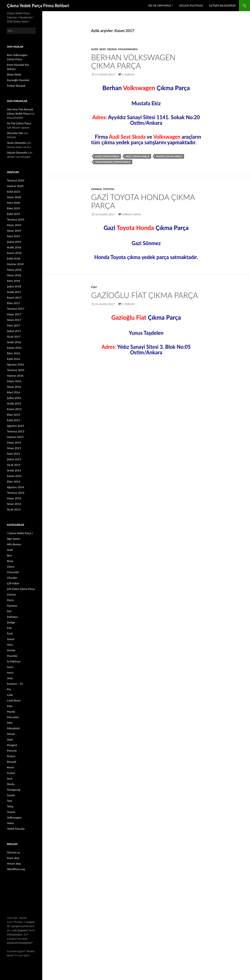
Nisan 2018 (14, 275)
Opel (10, 739)
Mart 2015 (14, 454)
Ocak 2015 (14, 465)
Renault (12, 762)
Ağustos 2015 (15, 426)
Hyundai (12, 656)
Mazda (11, 712)
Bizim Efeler (14, 74)
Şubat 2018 (14, 286)
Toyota (108, 189)
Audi (95, 49)
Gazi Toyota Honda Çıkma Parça (143, 201)
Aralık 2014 (14, 470)
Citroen (11, 594)
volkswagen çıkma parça (113, 162)
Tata (10, 801)
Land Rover (14, 700)
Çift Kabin (13, 583)
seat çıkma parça (138, 156)
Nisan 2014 (14, 504)
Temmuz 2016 (16, 370)
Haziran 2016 (15, 376)
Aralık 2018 (14, 247)
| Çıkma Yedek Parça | (20, 533)
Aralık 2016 (14, 342)
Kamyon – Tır (15, 684)
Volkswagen (128, 49)
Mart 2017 (14, 325)
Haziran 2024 (15, 186)
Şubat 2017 (14, 331)
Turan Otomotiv (17, 143)
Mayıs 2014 (14, 498)
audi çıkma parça (107, 156)
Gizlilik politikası (191, 5)
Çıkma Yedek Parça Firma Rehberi (38, 6)
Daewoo (12, 606)
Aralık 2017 (14, 292)
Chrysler (12, 578)
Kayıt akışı (13, 858)
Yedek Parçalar (16, 829)
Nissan (11, 734)
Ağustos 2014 (15, 487)
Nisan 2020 (14, 197)
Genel (11, 639)
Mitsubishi (13, 728)
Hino (10, 645)
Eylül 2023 (13, 192)
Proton (11, 756)
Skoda (112, 49)
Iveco (10, 673)
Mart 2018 (14, 281)
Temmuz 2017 (16, 309)
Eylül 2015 (13, 420)
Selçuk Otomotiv (17, 153)
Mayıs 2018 (14, 270)
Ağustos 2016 (15, 364)
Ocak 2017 (14, 337)
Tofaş (10, 806)
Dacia (10, 600)
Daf (9, 611)
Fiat (94, 287)
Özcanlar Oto (15, 133)
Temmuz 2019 (16, 219)
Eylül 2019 (13, 214)
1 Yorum (128, 74)
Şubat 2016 (14, 398)
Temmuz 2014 (16, 493)
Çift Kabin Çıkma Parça (21, 589)
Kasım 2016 (14, 348)
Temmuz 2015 (16, 431)
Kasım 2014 (14, 476)
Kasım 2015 (14, 409)
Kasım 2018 (14, 253)
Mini (10, 723)
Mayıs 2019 (14, 225)
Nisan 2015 (14, 448)
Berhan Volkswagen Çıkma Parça (133, 61)
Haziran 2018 (15, 264)
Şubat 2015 (14, 459)
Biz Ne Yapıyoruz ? (161, 5)
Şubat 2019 (14, 242)
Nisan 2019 (14, 231)
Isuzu (10, 667)
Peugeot (12, 745)
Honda (97, 189)
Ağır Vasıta (13, 539)
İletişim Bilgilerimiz (222, 5)
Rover (11, 767)
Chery (11, 567)
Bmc (10, 555)
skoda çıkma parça (169, 156)
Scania (11, 773)
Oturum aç (13, 852)
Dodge (11, 622)
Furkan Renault (16, 86)
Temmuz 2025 (16, 180)
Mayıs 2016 (14, 381)
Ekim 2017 (14, 303)
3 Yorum (128, 304)
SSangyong (14, 790)
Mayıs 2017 (14, 314)
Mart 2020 (14, 203)
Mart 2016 (14, 392)
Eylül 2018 (13, 258)
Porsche (12, 751)
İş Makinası (14, 661)
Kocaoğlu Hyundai (18, 80)
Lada (10, 695)
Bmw (10, 561)
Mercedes (13, 717)
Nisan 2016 (14, 387)
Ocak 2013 (14, 509)
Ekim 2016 (14, 353)
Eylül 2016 (13, 359)
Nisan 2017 (14, 320)
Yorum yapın (131, 214)
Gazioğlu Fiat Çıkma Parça (145, 295)
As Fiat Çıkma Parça (19, 123)
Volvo (10, 823)
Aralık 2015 (14, 403)
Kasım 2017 (14, 298)
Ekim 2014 (14, 482)
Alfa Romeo (14, 544)
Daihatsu (12, 617)
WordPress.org (16, 869)
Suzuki (11, 795)
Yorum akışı (14, 863)
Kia (9, 689)
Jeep (10, 678)
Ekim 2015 (14, 415)
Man (10, 706)
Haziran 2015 (15, 437)
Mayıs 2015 (14, 442)
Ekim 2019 (14, 208)
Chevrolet (13, 572)
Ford (10, 633)
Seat (103, 49)
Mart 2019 (14, 236)
